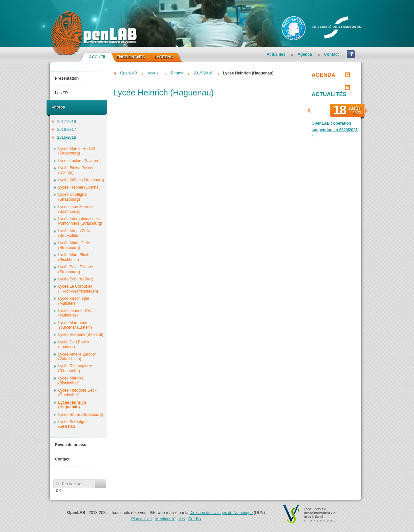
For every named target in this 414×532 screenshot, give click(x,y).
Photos (177, 73)
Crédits (195, 519)
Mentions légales (170, 519)
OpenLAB (129, 73)
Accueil (154, 73)
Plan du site (141, 519)
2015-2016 (203, 73)
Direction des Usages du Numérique (221, 513)
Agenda (324, 75)
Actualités (329, 94)
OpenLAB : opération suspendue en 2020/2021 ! (335, 130)
